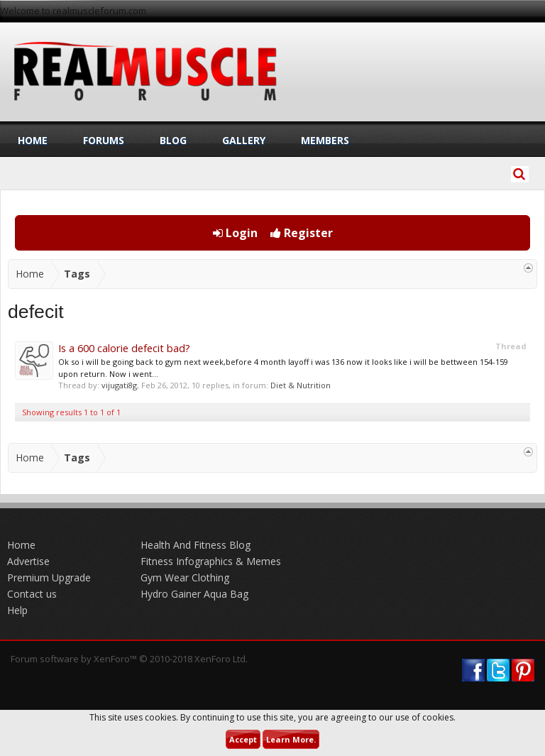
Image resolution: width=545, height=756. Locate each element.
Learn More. (291, 739)
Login (235, 233)
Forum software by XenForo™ (129, 659)
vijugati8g (119, 385)
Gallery (244, 140)
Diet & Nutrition (301, 385)
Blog (173, 140)
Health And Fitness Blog (196, 545)
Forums (104, 140)
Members (325, 140)
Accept (243, 739)
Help (17, 610)
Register (302, 233)
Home (33, 140)
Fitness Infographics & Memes (211, 561)
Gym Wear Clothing (185, 577)
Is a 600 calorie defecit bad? (124, 348)
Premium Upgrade (49, 577)
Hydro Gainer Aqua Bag (194, 594)
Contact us (32, 594)
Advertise (28, 561)
